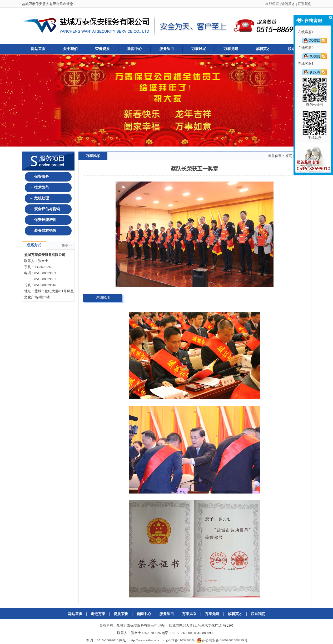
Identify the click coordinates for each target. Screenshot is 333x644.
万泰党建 (231, 49)
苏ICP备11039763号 (180, 640)
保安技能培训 (41, 220)
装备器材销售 (41, 231)
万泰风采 (199, 49)
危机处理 (37, 198)
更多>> (68, 245)
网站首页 (38, 49)
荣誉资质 (102, 49)
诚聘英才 (288, 4)
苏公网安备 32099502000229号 (222, 640)
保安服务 (37, 177)
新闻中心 (135, 49)
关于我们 (70, 49)
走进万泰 (98, 614)
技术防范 (37, 187)
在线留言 (272, 4)
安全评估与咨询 (43, 209)
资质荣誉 (121, 614)
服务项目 (167, 49)
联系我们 (305, 4)
